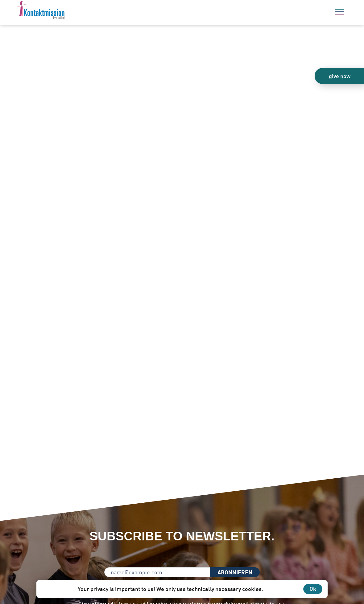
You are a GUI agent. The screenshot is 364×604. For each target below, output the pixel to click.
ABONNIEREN (235, 572)
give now (340, 76)
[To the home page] (57, 11)
